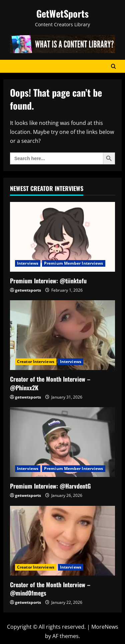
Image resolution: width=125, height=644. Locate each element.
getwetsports (28, 290)
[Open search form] (113, 66)
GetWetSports (62, 13)
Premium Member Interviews (74, 263)
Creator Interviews (36, 362)
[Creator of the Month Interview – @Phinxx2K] (62, 335)
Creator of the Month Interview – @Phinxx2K (50, 383)
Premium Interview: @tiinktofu (48, 281)
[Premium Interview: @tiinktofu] (62, 237)
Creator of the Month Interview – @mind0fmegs (50, 589)
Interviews (28, 263)
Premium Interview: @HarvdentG (50, 486)
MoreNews (105, 627)
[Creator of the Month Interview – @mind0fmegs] (62, 541)
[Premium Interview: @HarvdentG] (62, 442)
